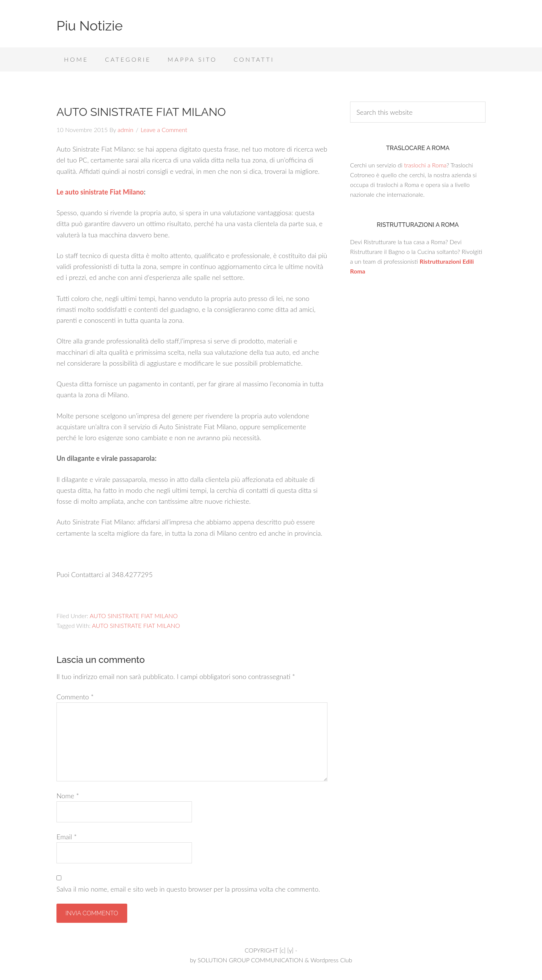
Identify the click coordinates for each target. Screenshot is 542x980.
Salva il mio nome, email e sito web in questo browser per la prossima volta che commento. (188, 889)
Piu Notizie (90, 26)
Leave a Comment (164, 130)
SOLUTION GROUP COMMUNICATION (250, 960)
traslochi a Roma (425, 165)
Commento (75, 697)
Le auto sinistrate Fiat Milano (100, 192)
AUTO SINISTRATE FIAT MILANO (134, 616)
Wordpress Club (331, 960)
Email (67, 837)
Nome (68, 796)
